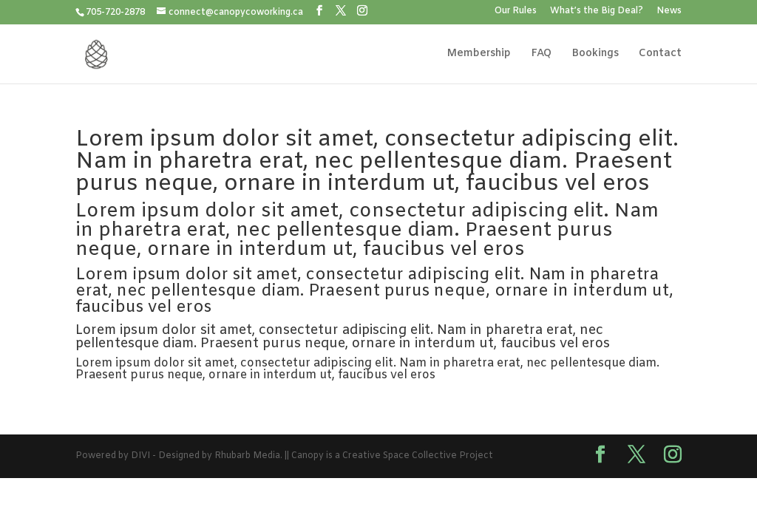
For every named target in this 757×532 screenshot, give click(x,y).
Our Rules (516, 12)
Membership (479, 55)
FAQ (541, 55)
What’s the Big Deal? (597, 12)
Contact (660, 55)
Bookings (595, 55)
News (669, 12)
